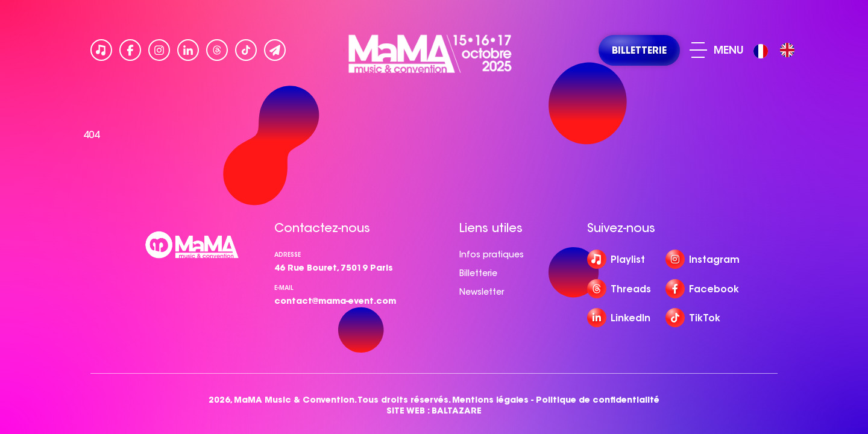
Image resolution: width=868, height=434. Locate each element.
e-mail (284, 288)
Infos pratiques (492, 254)
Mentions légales (490, 400)
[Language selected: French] (777, 50)
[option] (787, 50)
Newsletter (482, 292)
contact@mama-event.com (335, 301)
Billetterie (478, 273)
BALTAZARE (457, 411)
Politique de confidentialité (598, 400)
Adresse (288, 255)
